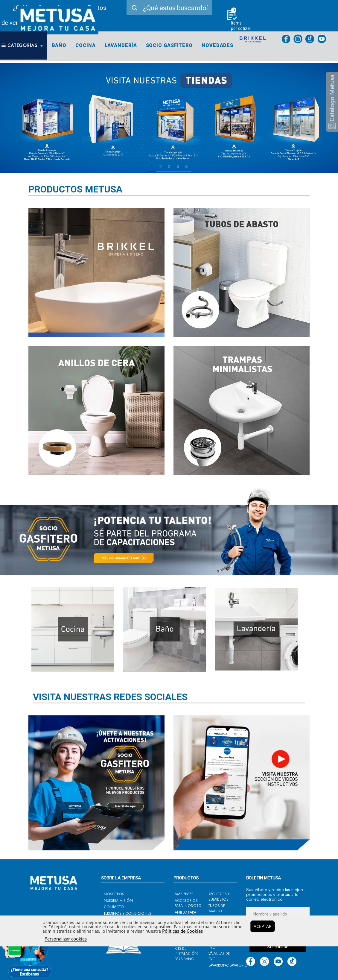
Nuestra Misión (118, 901)
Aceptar (263, 926)
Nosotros (114, 894)
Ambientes (184, 894)
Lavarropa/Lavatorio (228, 965)
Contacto (114, 907)
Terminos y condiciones (128, 913)
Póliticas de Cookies (182, 931)
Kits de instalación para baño (186, 954)
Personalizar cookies (66, 939)
